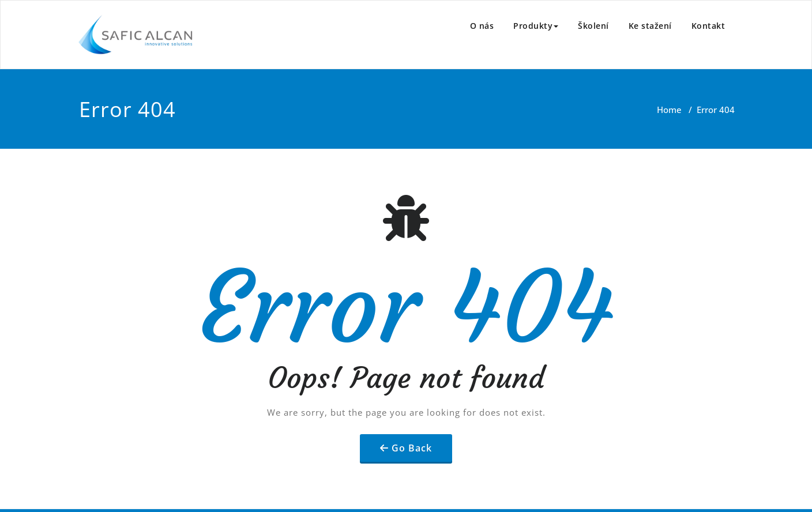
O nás (482, 26)
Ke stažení (650, 26)
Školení (593, 26)
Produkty (536, 26)
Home (669, 110)
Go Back (412, 448)
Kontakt (708, 26)
